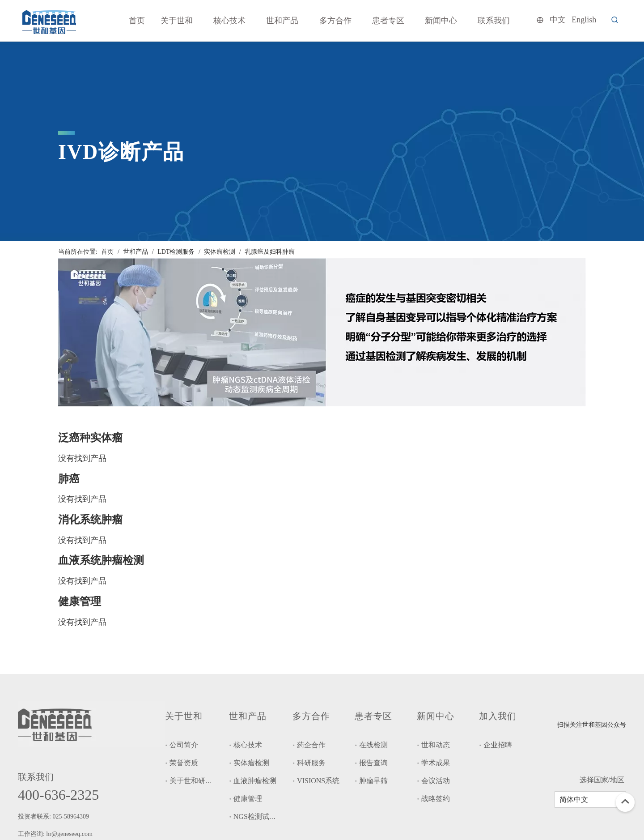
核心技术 (248, 745)
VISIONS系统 (318, 781)
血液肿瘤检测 (255, 781)
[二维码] (570, 712)
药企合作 (311, 745)
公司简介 (184, 745)
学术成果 (436, 763)
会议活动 (436, 781)
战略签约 (436, 799)
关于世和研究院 (195, 781)
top (625, 802)
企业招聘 (498, 745)
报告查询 (373, 763)
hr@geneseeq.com (70, 834)
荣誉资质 (184, 763)
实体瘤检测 (251, 763)
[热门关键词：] (615, 20)
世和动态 (436, 745)
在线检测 (373, 745)
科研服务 (311, 763)
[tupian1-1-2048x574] (322, 332)
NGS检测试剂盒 (258, 817)
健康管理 (248, 799)
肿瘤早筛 (373, 781)
